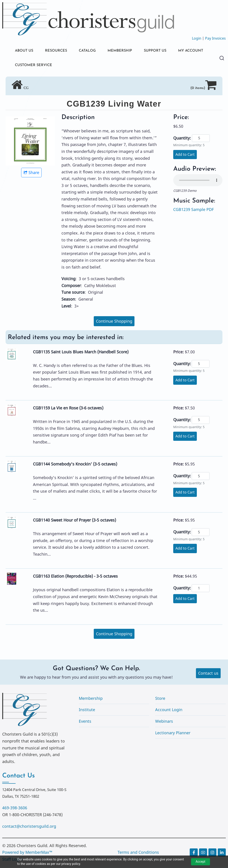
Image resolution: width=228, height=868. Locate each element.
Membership (91, 700)
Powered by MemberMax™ (27, 854)
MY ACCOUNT (29, 66)
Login (197, 38)
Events (85, 723)
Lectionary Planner (173, 734)
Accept (201, 862)
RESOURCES (60, 51)
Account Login (169, 711)
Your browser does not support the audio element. (198, 182)
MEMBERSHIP (129, 51)
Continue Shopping (114, 323)
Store (160, 700)
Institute (87, 711)
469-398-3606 (15, 809)
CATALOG (94, 51)
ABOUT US (25, 51)
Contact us (208, 675)
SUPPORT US (167, 51)
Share (31, 174)
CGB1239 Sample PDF (193, 211)
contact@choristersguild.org (29, 828)
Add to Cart (185, 156)
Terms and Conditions (138, 854)
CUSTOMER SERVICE (76, 66)
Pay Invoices (215, 38)
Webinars (164, 723)
